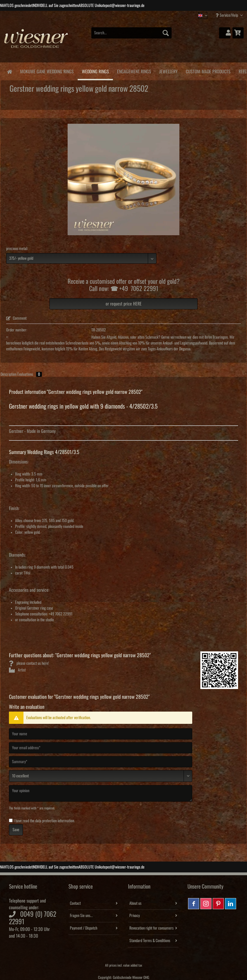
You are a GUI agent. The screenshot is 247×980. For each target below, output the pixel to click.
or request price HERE (124, 304)
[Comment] (101, 776)
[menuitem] (131, 36)
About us (135, 903)
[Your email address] (101, 748)
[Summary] (101, 762)
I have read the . (44, 821)
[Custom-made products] (208, 71)
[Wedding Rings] (95, 71)
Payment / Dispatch (84, 928)
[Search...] (131, 33)
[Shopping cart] (238, 33)
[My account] (225, 33)
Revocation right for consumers (151, 928)
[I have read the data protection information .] (11, 820)
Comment (16, 318)
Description (9, 374)
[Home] (9, 71)
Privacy (135, 916)
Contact (75, 903)
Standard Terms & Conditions (150, 941)
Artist (17, 670)
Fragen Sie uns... (81, 916)
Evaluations (30, 374)
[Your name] (101, 734)
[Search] (166, 33)
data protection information (55, 821)
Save (16, 830)
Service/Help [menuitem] (227, 15)
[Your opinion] (101, 793)
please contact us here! (29, 663)
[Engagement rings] (134, 71)
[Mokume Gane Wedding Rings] (47, 71)
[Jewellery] (168, 71)
